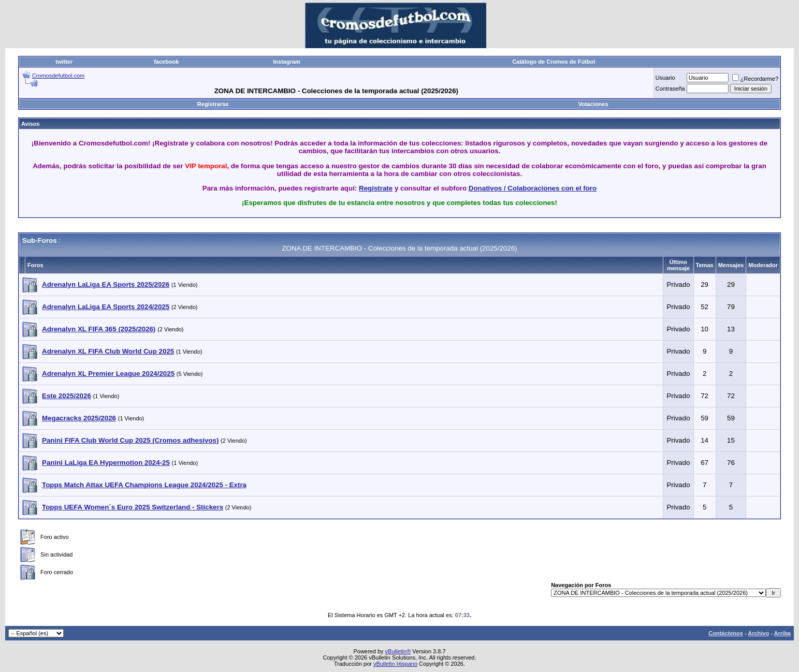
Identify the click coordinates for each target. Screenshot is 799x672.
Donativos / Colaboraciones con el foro (533, 188)
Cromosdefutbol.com (59, 76)
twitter (64, 62)
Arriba (782, 633)
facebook (166, 62)
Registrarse (213, 104)
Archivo (758, 633)
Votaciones (593, 104)
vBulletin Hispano (395, 664)
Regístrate (376, 188)
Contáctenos (726, 633)
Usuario (665, 78)
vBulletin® (398, 651)
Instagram (287, 62)
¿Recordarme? (755, 79)
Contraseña (670, 89)
